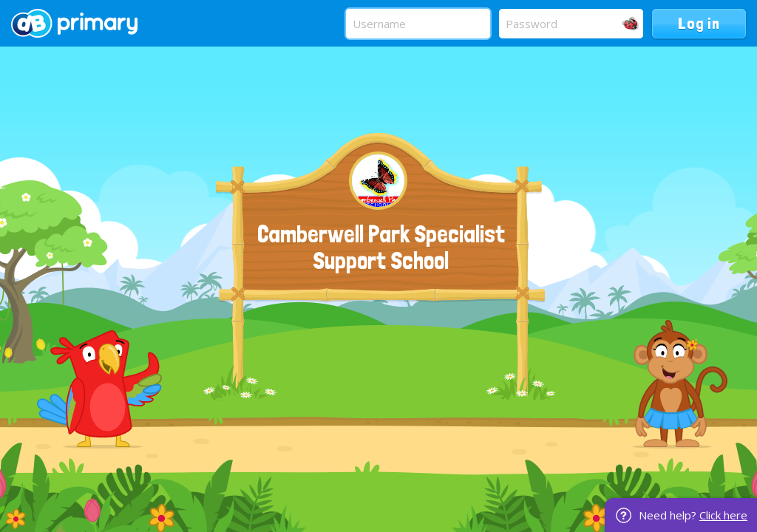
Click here (723, 515)
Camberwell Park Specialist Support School (381, 248)
